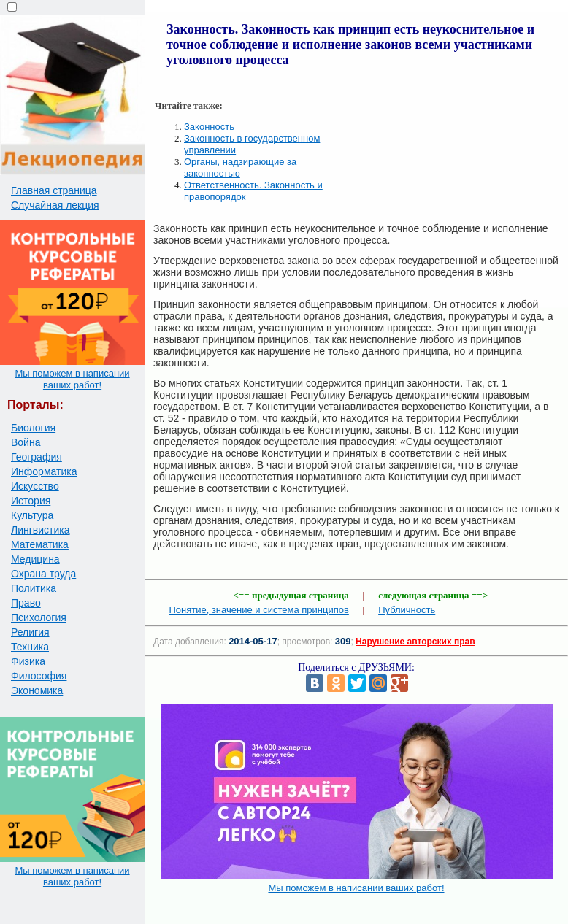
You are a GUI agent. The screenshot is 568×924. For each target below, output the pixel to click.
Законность (209, 127)
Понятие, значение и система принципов (258, 610)
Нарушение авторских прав (415, 642)
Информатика (44, 471)
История (31, 501)
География (37, 457)
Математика (40, 544)
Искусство (35, 486)
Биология (33, 428)
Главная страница (54, 190)
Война (26, 442)
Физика (28, 661)
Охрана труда (43, 574)
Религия (30, 632)
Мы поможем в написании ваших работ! (72, 379)
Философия (39, 676)
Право (26, 603)
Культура (32, 515)
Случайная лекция (55, 205)
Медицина (35, 559)
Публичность (407, 610)
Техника (30, 647)
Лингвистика (41, 530)
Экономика (37, 690)
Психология (39, 617)
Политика (34, 588)
